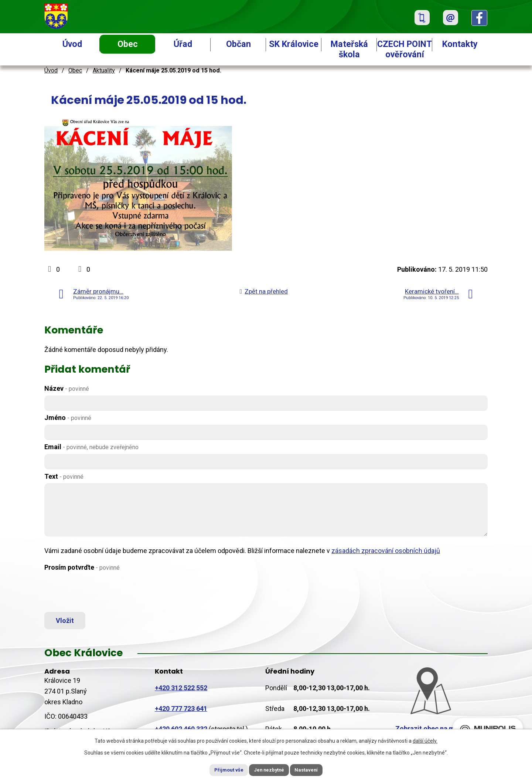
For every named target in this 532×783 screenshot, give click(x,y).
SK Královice (294, 44)
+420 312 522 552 (181, 692)
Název (67, 388)
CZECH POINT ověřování (405, 49)
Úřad (183, 44)
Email (91, 447)
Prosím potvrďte (82, 567)
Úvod (72, 44)
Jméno (68, 418)
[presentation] (100, 592)
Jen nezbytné (269, 769)
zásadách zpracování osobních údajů (386, 551)
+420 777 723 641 (181, 712)
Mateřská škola (349, 49)
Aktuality (104, 70)
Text (64, 476)
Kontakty (460, 44)
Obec (128, 44)
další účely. (425, 740)
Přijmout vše (221, 769)
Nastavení (314, 769)
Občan (238, 44)
